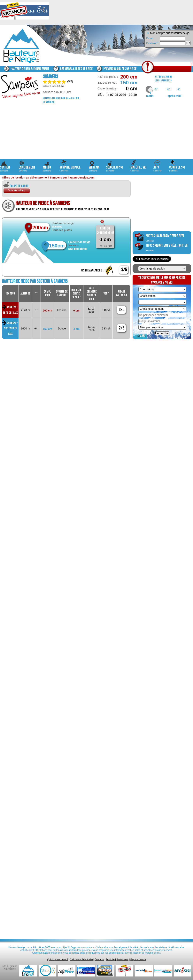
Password (152, 43)
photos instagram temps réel (165, 238)
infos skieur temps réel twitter (166, 247)
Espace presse (138, 959)
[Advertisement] (96, 131)
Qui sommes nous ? (58, 959)
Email (150, 38)
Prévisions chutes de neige (120, 69)
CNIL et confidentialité (81, 959)
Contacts (99, 959)
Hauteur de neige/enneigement (30, 69)
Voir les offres (17, 190)
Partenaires (123, 959)
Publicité (110, 959)
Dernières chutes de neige (76, 69)
